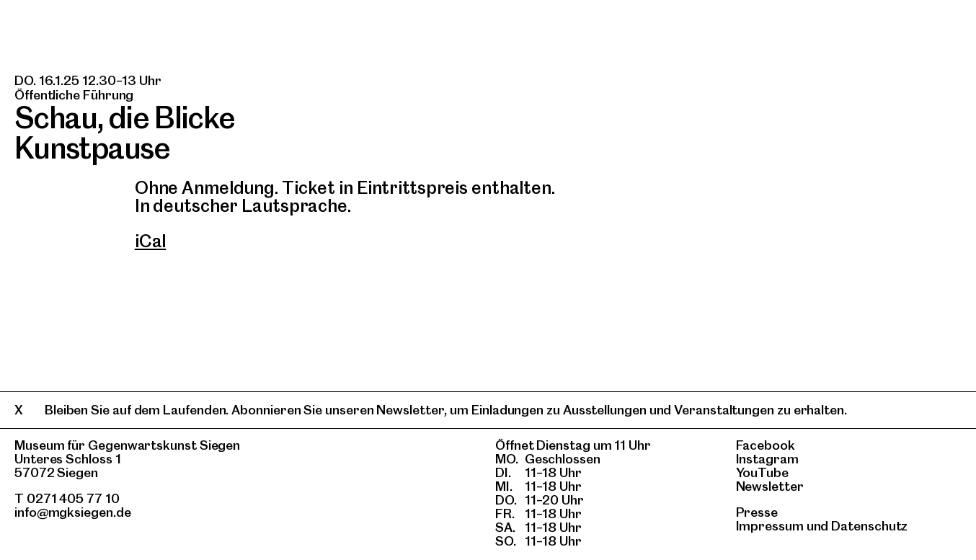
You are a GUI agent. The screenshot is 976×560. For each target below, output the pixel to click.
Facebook (766, 445)
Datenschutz (869, 526)
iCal (151, 241)
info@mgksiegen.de (73, 512)
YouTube (762, 472)
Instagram (767, 459)
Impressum (770, 526)
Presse (757, 512)
